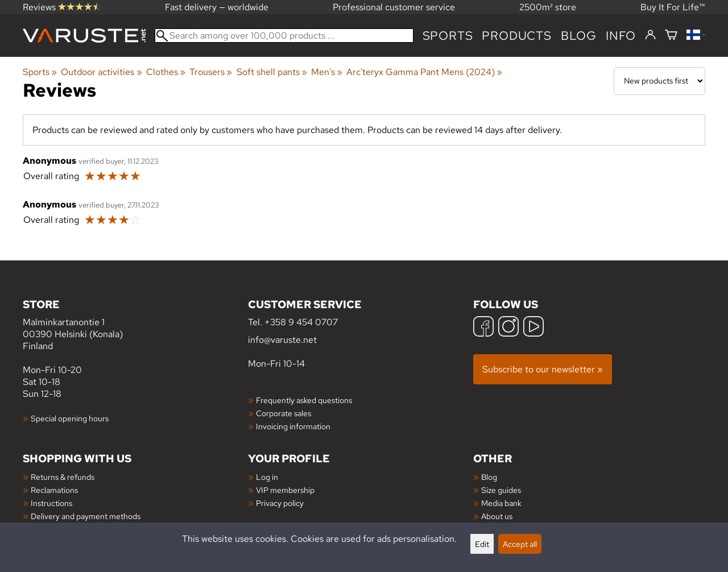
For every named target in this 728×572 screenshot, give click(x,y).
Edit (482, 544)
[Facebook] (483, 328)
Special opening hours (70, 418)
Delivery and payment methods (86, 516)
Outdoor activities (101, 72)
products (516, 36)
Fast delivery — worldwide (217, 7)
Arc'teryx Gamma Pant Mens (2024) (424, 72)
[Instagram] (508, 328)
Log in (267, 477)
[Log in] (650, 35)
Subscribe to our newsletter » (543, 369)
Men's (327, 72)
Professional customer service (394, 7)
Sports (448, 36)
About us (497, 516)
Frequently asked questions (304, 400)
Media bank (501, 503)
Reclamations (54, 490)
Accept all (520, 544)
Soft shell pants (272, 72)
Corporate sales (284, 413)
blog (579, 36)
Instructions (51, 503)
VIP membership (285, 490)
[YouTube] (533, 328)
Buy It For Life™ (673, 7)
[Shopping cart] (671, 36)
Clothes (166, 72)
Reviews (62, 7)
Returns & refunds (63, 477)
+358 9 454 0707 (301, 322)
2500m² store (548, 7)
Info (621, 36)
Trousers (211, 72)
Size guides (501, 490)
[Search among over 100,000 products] (284, 36)
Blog (489, 477)
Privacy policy (280, 503)
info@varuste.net (282, 340)
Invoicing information (293, 426)
